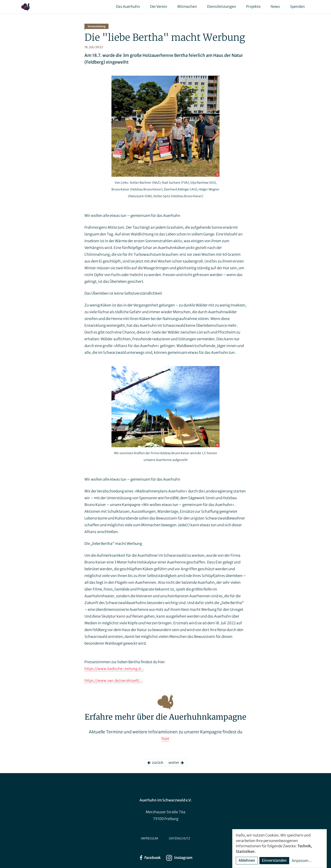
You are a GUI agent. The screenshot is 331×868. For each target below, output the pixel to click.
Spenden (297, 7)
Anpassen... (302, 861)
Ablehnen (247, 860)
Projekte (253, 7)
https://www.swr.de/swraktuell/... (114, 681)
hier (165, 739)
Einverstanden (274, 860)
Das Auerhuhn (128, 7)
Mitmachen (187, 7)
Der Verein (159, 7)
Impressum (149, 838)
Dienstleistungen (222, 7)
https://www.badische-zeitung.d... (114, 669)
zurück (155, 763)
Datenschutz (180, 838)
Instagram (179, 858)
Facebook (150, 858)
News (275, 7)
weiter (176, 763)
